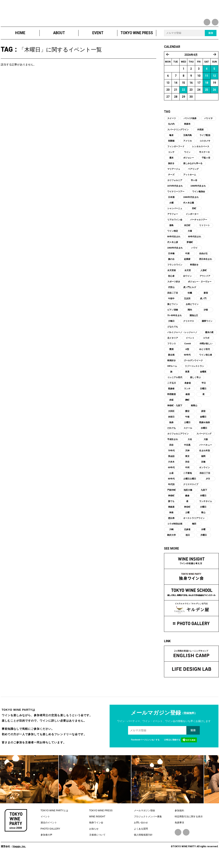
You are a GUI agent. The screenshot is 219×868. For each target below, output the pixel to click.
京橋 (203, 472)
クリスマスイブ (191, 495)
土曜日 (187, 433)
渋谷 (187, 472)
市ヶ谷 (194, 190)
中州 (187, 478)
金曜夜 (203, 382)
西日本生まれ (206, 269)
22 (183, 100)
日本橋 (171, 264)
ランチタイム (206, 511)
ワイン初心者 (206, 365)
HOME (20, 43)
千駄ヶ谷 (206, 168)
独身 (171, 433)
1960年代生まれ (175, 258)
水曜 (203, 540)
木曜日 (203, 506)
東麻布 (187, 134)
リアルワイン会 (175, 230)
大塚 (190, 241)
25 (207, 100)
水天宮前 (172, 281)
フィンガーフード (176, 157)
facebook (207, 22)
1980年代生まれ (191, 207)
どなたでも (173, 337)
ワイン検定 (173, 241)
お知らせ (94, 839)
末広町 (187, 236)
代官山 (171, 297)
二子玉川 (172, 393)
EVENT (98, 43)
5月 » (215, 65)
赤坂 (171, 410)
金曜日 (203, 427)
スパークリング (204, 444)
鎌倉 (187, 506)
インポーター (192, 224)
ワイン (187, 162)
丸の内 (171, 134)
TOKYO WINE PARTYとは (55, 821)
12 (214, 86)
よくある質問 (141, 839)
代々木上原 (173, 252)
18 (207, 93)
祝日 (188, 545)
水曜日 (204, 438)
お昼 (171, 483)
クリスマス (189, 331)
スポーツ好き (174, 292)
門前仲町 (172, 500)
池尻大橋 (188, 500)
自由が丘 (203, 264)
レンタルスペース (201, 157)
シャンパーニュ (175, 219)
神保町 (171, 506)
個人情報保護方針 (143, 845)
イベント (190, 348)
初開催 (171, 151)
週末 (171, 168)
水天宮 (188, 281)
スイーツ (172, 129)
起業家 (187, 269)
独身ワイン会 (96, 833)
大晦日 (171, 331)
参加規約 (179, 821)
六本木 (171, 472)
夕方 (208, 489)
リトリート (205, 236)
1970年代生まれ (175, 196)
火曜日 (203, 517)
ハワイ (194, 258)
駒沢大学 (172, 545)
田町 (194, 219)
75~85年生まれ (175, 326)
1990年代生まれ (198, 196)
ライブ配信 (205, 145)
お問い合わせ (141, 833)
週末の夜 (209, 343)
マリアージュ (174, 179)
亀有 (171, 145)
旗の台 (171, 269)
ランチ (187, 399)
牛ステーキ (205, 162)
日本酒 (171, 207)
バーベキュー (206, 455)
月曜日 (204, 545)
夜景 (187, 382)
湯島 (171, 236)
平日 (204, 393)
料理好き (194, 275)
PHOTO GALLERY (50, 839)
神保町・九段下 (175, 416)
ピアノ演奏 (173, 320)
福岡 (203, 466)
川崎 (171, 540)
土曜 (187, 523)
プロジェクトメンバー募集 (148, 827)
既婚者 (171, 399)
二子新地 (188, 483)
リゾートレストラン (194, 376)
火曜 (171, 213)
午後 (187, 427)
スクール (188, 438)
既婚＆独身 (205, 433)
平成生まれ (173, 450)
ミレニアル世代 (175, 388)
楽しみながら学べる (193, 174)
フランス (172, 354)
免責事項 (179, 833)
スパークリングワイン (178, 140)
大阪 (206, 450)
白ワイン (188, 286)
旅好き (171, 174)
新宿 (206, 303)
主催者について (97, 845)
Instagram (186, 843)
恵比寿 (171, 528)
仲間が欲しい (206, 354)
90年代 (187, 365)
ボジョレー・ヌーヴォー (200, 292)
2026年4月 (191, 65)
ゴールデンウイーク (193, 371)
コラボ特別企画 (175, 534)
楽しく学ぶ (195, 388)
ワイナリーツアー (176, 202)
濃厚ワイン (207, 331)
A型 (187, 359)
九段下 (204, 500)
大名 (190, 450)
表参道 (188, 393)
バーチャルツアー (199, 230)
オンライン (205, 478)
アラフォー (173, 224)
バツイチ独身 (190, 129)
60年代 (171, 478)
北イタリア (173, 348)
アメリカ (188, 151)
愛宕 (187, 421)
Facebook (178, 843)
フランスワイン (175, 275)
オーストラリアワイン (194, 528)
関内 (190, 320)
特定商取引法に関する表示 (189, 827)
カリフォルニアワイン (178, 444)
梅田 (194, 534)
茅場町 (190, 252)
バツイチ (209, 129)
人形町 (204, 281)
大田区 (171, 421)
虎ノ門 (203, 309)
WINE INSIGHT (97, 827)
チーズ (171, 185)
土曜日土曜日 (190, 489)
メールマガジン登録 (144, 821)
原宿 (203, 421)
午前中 (171, 309)
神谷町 (187, 517)
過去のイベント (49, 833)
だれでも (172, 438)
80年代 (171, 489)
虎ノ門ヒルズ (190, 297)
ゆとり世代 (205, 359)
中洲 (187, 264)
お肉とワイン (192, 314)
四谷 (171, 455)
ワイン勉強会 (199, 202)
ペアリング (193, 179)
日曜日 (203, 399)
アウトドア (205, 286)
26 (214, 100)
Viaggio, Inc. (19, 857)
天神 (187, 461)
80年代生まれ (195, 247)
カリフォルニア (175, 190)
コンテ (171, 162)
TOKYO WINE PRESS (137, 43)
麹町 (187, 410)
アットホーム (190, 185)
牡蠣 (190, 303)
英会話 (171, 466)
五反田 (187, 309)
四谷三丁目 (205, 483)
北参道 (187, 540)
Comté (188, 354)
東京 (187, 466)
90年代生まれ (174, 247)
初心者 (171, 286)
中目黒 (187, 455)
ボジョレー (189, 168)
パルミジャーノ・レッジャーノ (182, 343)
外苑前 (200, 140)
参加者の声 (46, 845)
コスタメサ (205, 151)
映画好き (172, 371)
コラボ (206, 348)
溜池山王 (194, 326)
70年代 (171, 461)
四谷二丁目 (173, 303)
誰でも (171, 511)
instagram (215, 22)
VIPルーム (172, 376)
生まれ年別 (205, 461)
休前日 (171, 427)
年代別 (171, 495)
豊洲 (171, 359)
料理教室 (172, 404)
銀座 (188, 404)
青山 (203, 523)
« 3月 (168, 65)
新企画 (171, 365)
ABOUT (59, 43)
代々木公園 (189, 213)
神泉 (171, 523)
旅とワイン (173, 314)
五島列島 (188, 145)
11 (207, 86)
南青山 (194, 416)
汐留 (206, 320)
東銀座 (171, 517)
